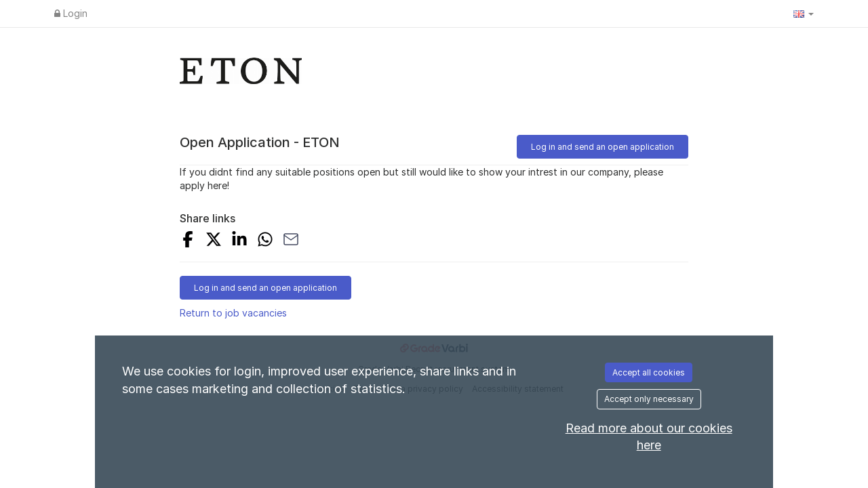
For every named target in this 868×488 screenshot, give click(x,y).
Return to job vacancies (233, 313)
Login (71, 13)
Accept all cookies (649, 372)
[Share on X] (214, 241)
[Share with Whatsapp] (265, 241)
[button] (804, 14)
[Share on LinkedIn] (239, 241)
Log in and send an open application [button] (603, 147)
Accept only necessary (649, 399)
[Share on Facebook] (188, 241)
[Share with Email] (291, 241)
